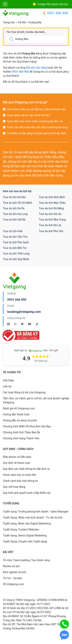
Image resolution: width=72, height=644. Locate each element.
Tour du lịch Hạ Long (15, 214)
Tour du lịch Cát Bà (14, 220)
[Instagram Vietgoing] (15, 324)
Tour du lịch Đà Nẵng (51, 208)
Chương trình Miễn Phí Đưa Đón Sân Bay (27, 426)
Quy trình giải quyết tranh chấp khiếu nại (27, 493)
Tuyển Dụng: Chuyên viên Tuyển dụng (25, 541)
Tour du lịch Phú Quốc (16, 242)
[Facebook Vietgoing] (9, 324)
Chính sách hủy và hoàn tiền (20, 475)
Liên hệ (7, 386)
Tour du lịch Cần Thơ (15, 237)
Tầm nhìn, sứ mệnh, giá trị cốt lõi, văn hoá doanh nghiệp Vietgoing (36, 400)
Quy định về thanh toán (17, 463)
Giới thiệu (9, 380)
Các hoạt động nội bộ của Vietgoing (24, 392)
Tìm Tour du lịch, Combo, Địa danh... (26, 32)
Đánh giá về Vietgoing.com (19, 408)
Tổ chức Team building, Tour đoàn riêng (26, 560)
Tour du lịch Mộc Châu (52, 203)
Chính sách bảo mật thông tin (20, 481)
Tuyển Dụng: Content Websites (21, 529)
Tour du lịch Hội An (50, 214)
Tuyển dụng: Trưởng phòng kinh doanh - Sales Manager (36, 512)
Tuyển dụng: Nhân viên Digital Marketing (27, 524)
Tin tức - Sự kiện (12, 578)
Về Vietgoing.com (13, 584)
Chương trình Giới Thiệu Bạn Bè (22, 432)
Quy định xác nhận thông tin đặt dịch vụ (26, 469)
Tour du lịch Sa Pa (14, 208)
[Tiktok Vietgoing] (37, 324)
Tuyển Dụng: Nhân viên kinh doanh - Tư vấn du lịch (33, 518)
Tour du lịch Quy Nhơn (16, 259)
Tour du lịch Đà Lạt (50, 225)
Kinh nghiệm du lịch (15, 572)
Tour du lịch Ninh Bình (52, 197)
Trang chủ (9, 22)
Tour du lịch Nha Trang (52, 220)
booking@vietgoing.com (24, 312)
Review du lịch (11, 566)
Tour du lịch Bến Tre (15, 248)
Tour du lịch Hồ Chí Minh (17, 203)
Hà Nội (22, 22)
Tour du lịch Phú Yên (51, 231)
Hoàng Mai (35, 22)
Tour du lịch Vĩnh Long (16, 254)
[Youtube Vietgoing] (30, 324)
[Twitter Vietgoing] (23, 324)
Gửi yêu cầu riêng (36, 68)
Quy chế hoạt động (14, 487)
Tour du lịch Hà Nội (14, 197)
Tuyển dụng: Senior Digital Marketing (25, 535)
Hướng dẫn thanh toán (16, 414)
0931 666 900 (55, 13)
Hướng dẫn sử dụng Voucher (20, 420)
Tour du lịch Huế (13, 231)
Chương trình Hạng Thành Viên (21, 438)
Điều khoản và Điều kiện (17, 457)
